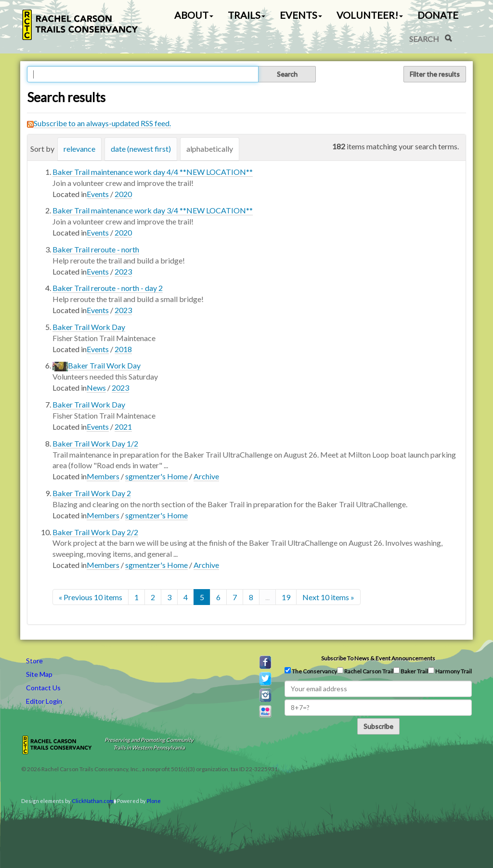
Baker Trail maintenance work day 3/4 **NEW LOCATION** (153, 210)
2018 (123, 349)
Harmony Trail (450, 671)
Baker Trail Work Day (89, 327)
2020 (123, 194)
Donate (438, 15)
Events (98, 194)
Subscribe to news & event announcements (378, 658)
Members (103, 476)
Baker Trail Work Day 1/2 (95, 443)
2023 (123, 271)
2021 (123, 427)
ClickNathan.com (93, 801)
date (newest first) (141, 149)
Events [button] (301, 15)
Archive (206, 476)
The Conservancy (311, 671)
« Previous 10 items (91, 597)
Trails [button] (246, 15)
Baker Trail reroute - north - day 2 (108, 288)
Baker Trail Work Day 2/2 (95, 532)
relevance (79, 149)
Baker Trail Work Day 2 (92, 493)
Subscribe (378, 726)
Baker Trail (411, 671)
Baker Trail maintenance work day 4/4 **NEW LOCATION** (153, 172)
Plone (154, 801)
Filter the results (435, 74)
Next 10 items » (328, 597)
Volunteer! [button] (370, 15)
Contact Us (43, 688)
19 (286, 597)
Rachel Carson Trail (365, 671)
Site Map (39, 674)
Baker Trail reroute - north (96, 249)
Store (34, 661)
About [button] (194, 15)
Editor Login (44, 701)
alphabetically (210, 149)
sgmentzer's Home (156, 476)
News (96, 388)
